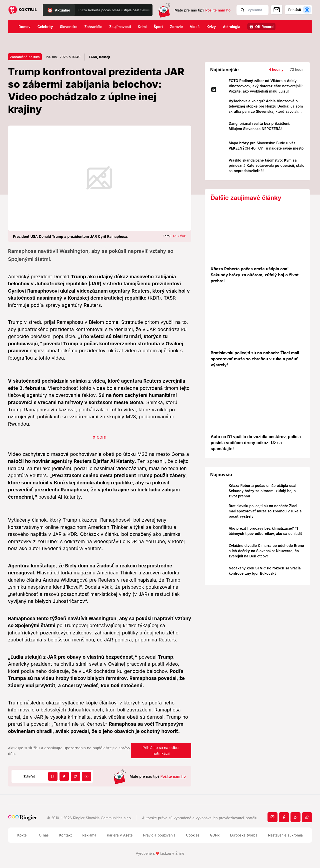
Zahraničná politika (25, 57)
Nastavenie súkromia (285, 835)
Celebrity (45, 27)
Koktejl (23, 835)
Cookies (193, 835)
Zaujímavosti (120, 27)
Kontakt (65, 835)
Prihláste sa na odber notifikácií (161, 750)
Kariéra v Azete (120, 835)
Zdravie (176, 27)
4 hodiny (276, 69)
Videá (195, 27)
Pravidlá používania (159, 835)
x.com (100, 437)
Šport (158, 27)
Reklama (89, 835)
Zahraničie (93, 27)
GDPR (215, 835)
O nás (44, 835)
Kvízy (211, 27)
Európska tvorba (244, 835)
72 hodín (297, 69)
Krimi (142, 27)
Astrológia (232, 27)
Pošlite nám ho (218, 10)
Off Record (264, 27)
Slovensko (69, 27)
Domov (24, 27)
